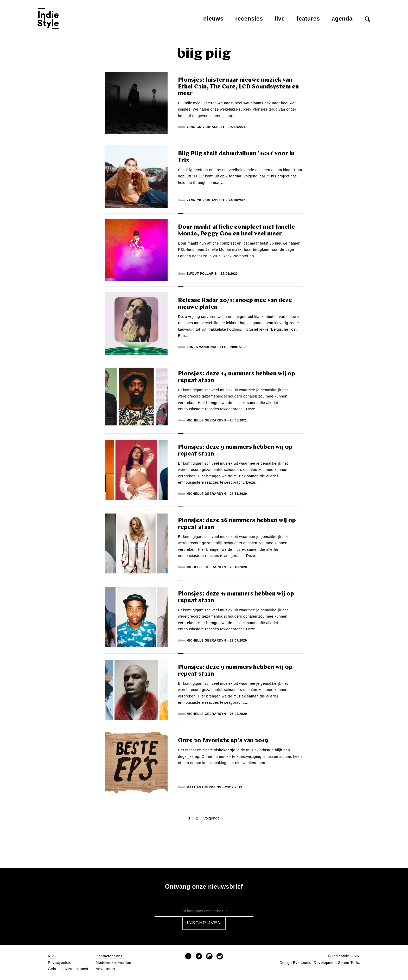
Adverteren (105, 969)
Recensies (249, 19)
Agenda (342, 19)
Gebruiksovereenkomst (68, 969)
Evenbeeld (302, 963)
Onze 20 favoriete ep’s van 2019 (223, 741)
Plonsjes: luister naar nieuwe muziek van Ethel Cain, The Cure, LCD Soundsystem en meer (238, 87)
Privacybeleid (60, 963)
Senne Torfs (349, 963)
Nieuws (213, 19)
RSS (52, 956)
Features (308, 19)
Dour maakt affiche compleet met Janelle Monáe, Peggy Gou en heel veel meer (236, 231)
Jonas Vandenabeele (206, 347)
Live (280, 19)
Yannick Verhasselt (206, 127)
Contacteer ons (109, 956)
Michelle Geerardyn (206, 420)
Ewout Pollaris (202, 274)
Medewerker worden (113, 963)
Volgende (211, 818)
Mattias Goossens (204, 787)
